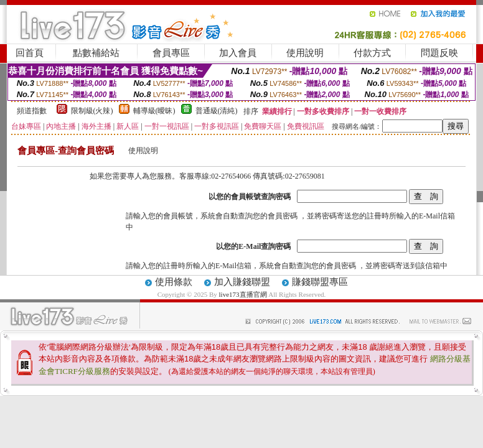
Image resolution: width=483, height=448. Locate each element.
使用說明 (305, 53)
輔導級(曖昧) (154, 111)
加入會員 (238, 53)
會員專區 (171, 53)
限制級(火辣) (92, 111)
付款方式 (372, 53)
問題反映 (439, 53)
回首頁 (30, 53)
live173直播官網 (243, 294)
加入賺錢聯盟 (242, 282)
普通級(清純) (217, 111)
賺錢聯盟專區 (320, 282)
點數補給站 (96, 53)
